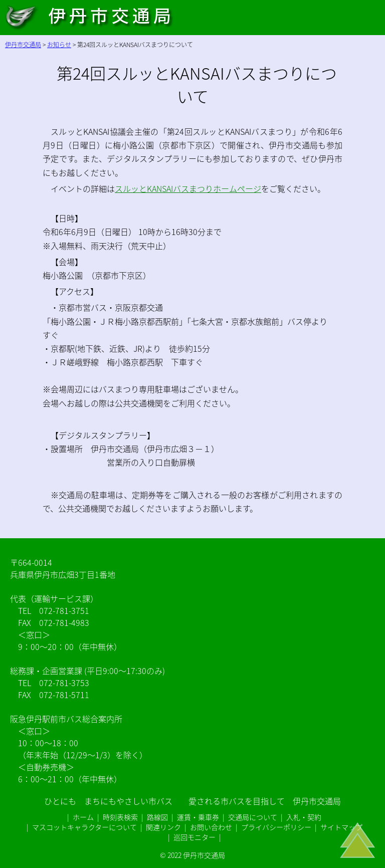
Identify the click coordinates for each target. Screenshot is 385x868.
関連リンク (163, 827)
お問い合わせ (211, 827)
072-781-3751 (64, 610)
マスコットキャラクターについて (84, 827)
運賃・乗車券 (198, 817)
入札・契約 (304, 817)
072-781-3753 (64, 683)
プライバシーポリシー (276, 827)
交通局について (253, 817)
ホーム (83, 817)
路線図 (157, 817)
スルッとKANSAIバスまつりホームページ (188, 188)
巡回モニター (195, 837)
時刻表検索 (120, 817)
